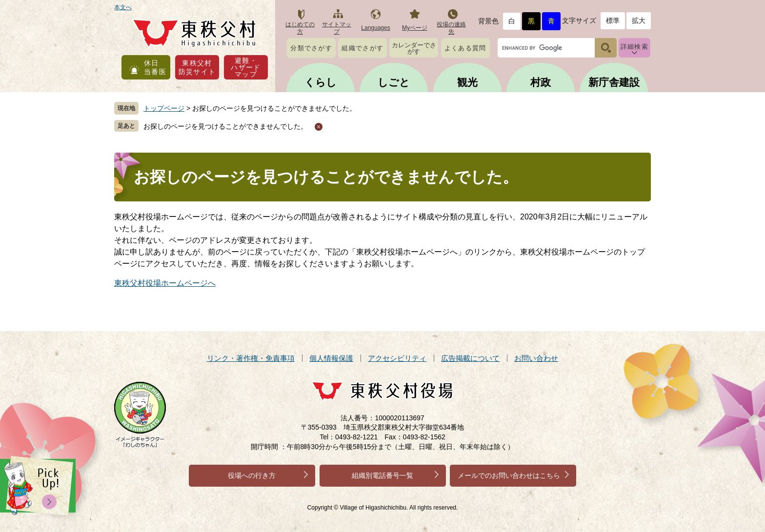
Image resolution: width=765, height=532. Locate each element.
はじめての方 (300, 28)
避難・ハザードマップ (246, 67)
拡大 (639, 20)
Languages (375, 28)
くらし (321, 82)
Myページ (415, 28)
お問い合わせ (536, 358)
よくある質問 (465, 48)
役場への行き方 (252, 475)
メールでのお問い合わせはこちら (509, 475)
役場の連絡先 (451, 28)
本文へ (123, 7)
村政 (541, 82)
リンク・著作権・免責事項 (251, 358)
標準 (613, 20)
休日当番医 (155, 67)
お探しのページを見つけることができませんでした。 (225, 126)
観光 (467, 82)
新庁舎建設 (614, 82)
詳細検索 (634, 47)
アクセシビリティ (397, 358)
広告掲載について (470, 358)
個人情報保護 (331, 358)
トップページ (164, 108)
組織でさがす (362, 48)
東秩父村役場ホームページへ (165, 283)
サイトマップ (337, 28)
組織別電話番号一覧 (382, 475)
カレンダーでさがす (414, 48)
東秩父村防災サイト (197, 67)
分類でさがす (311, 48)
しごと (394, 82)
